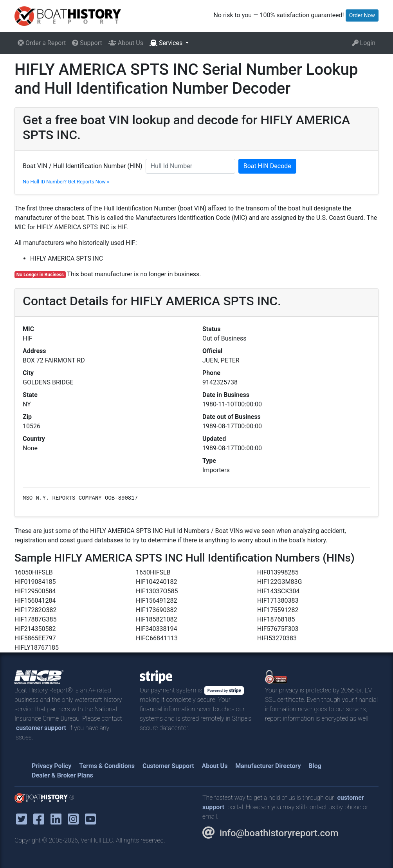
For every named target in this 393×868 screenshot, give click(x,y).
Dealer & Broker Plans (62, 775)
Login (364, 43)
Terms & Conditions (107, 766)
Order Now (362, 15)
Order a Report (42, 43)
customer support (41, 728)
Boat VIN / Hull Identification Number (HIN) (83, 166)
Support (87, 43)
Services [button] (167, 43)
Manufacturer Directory (268, 766)
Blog (315, 766)
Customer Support (168, 766)
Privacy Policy (51, 766)
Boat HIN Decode (267, 166)
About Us (126, 43)
